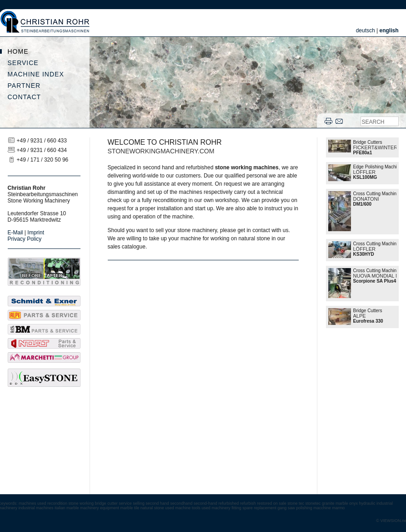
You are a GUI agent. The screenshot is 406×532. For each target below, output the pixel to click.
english (389, 30)
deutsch (366, 30)
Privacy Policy (25, 239)
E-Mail (15, 233)
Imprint (36, 233)
